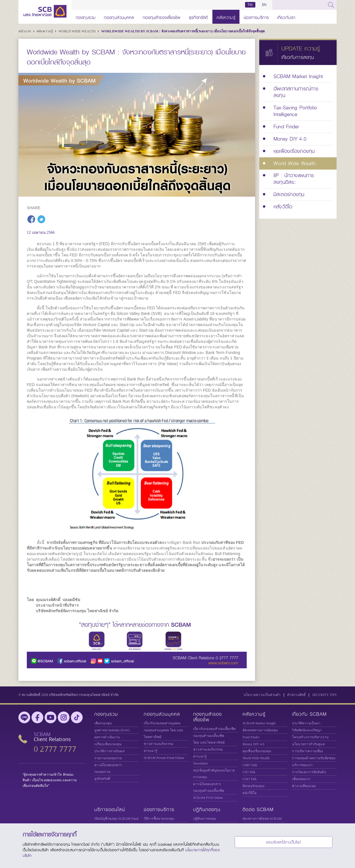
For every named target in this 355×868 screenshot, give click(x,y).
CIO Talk (249, 772)
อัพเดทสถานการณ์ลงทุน (260, 730)
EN (264, 5)
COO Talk (250, 779)
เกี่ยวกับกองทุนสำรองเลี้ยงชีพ (214, 729)
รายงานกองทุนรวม (108, 758)
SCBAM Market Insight (259, 723)
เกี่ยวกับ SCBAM (309, 714)
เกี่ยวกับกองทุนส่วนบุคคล (162, 723)
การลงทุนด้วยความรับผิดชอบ (314, 758)
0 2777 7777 (55, 749)
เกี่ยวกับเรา (286, 17)
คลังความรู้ (226, 17)
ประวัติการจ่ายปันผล (109, 751)
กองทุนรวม (86, 17)
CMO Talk (250, 765)
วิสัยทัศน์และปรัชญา (307, 730)
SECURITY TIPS (324, 695)
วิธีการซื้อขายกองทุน (159, 819)
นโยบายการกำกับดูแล (308, 744)
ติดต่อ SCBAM (258, 810)
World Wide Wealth (78, 31)
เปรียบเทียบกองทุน (108, 744)
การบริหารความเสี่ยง (307, 751)
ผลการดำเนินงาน (107, 737)
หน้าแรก (25, 31)
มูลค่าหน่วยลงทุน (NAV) (112, 730)
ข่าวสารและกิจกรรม (159, 744)
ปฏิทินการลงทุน (205, 819)
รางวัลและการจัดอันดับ (309, 772)
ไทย (250, 5)
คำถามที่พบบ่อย (304, 786)
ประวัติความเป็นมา (306, 723)
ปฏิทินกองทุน (207, 810)
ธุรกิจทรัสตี (199, 17)
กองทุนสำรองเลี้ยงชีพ (162, 17)
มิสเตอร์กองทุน (253, 786)
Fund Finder (251, 737)
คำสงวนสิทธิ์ (296, 695)
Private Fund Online (164, 758)
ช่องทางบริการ (256, 17)
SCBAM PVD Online (208, 798)
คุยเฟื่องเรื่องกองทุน (257, 751)
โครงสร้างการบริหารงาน (310, 737)
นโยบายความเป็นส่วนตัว (262, 695)
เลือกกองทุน (103, 723)
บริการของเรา (302, 765)
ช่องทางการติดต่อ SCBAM (262, 819)
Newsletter (201, 763)
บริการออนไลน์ (110, 810)
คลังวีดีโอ (250, 793)
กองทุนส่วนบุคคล (119, 17)
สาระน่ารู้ (150, 751)
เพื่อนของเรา (301, 779)
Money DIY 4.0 (253, 744)
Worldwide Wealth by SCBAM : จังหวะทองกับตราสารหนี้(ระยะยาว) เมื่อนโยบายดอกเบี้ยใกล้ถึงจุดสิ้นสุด (183, 31)
